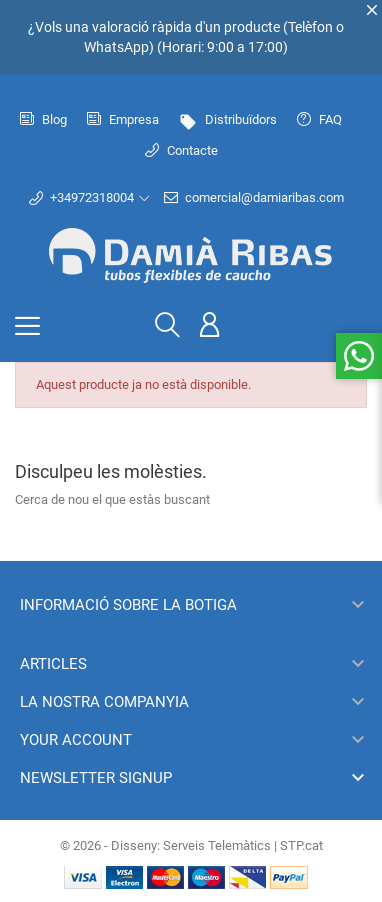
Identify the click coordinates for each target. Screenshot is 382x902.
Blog (43, 119)
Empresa (123, 119)
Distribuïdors (228, 119)
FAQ (319, 119)
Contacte (181, 150)
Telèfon (310, 27)
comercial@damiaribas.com (254, 198)
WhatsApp (116, 47)
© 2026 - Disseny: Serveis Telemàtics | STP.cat (191, 845)
